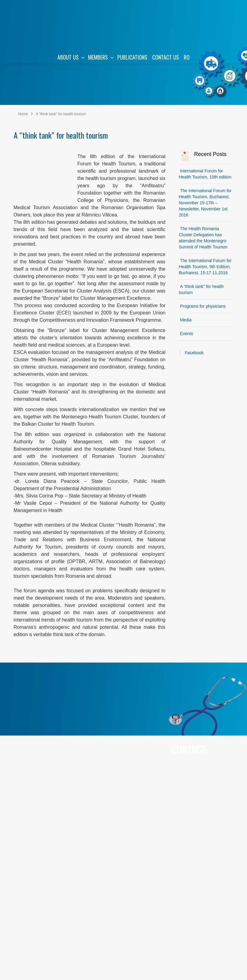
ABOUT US (71, 57)
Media (186, 320)
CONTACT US (166, 57)
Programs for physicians (203, 306)
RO (187, 57)
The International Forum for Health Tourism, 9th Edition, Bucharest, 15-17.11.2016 (205, 267)
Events (186, 334)
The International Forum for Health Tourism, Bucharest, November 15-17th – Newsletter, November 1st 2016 (205, 203)
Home (23, 114)
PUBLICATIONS (132, 57)
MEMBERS (101, 57)
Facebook (194, 353)
